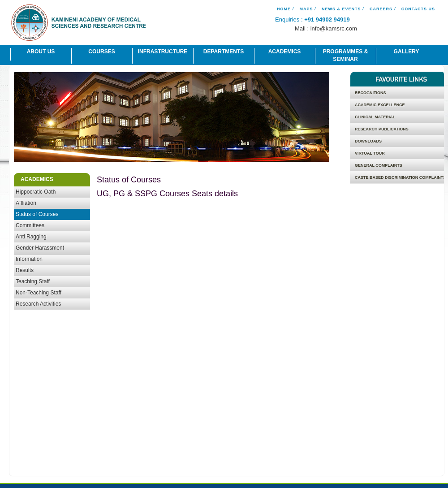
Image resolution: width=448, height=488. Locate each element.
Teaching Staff (33, 281)
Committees (30, 225)
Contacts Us (418, 9)
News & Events (341, 9)
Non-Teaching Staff (39, 293)
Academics (285, 52)
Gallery (407, 52)
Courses (101, 52)
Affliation (26, 203)
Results (25, 270)
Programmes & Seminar (346, 55)
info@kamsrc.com (334, 28)
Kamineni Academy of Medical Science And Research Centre (78, 24)
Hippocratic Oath (36, 192)
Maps (306, 9)
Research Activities (38, 304)
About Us (41, 52)
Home (284, 9)
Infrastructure (163, 52)
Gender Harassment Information (40, 253)
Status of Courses (37, 214)
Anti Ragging (31, 237)
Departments (224, 52)
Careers (381, 9)
